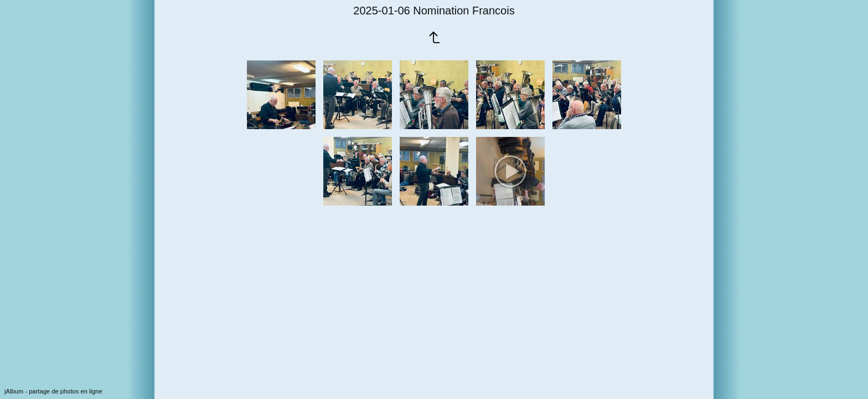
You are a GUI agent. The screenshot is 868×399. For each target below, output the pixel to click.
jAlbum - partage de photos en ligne (53, 391)
